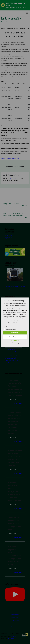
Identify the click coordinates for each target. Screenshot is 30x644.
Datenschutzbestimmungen (15, 323)
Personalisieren (15, 340)
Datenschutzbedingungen (15, 343)
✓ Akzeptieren (15, 333)
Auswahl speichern (15, 337)
